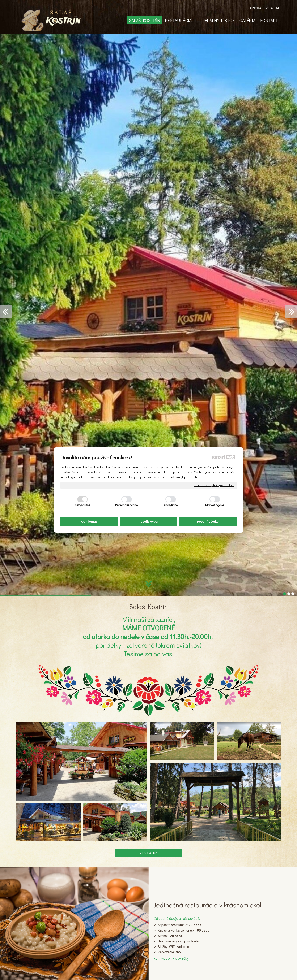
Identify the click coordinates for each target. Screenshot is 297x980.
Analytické (171, 505)
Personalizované (127, 505)
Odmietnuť (89, 522)
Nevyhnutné (82, 505)
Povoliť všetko (208, 522)
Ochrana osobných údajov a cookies (214, 485)
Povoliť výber (148, 522)
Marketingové (215, 505)
